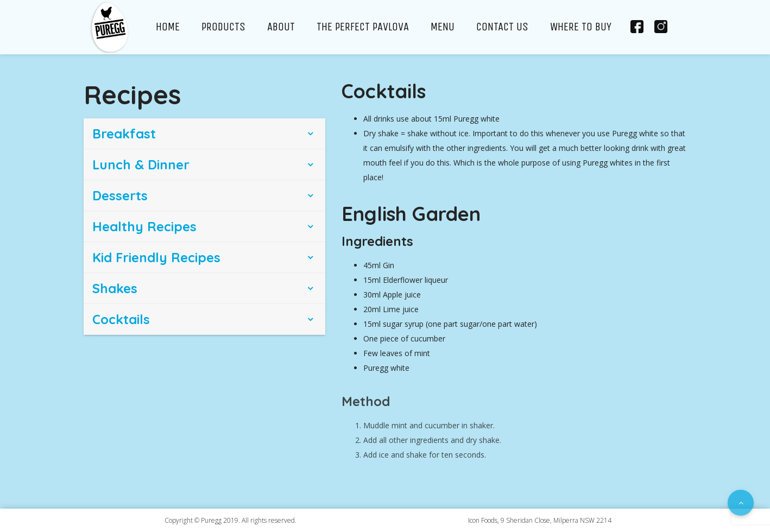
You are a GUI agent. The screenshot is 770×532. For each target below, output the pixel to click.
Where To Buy (581, 27)
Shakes (115, 288)
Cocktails (121, 319)
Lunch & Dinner (141, 164)
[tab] (204, 134)
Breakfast (124, 134)
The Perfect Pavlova (363, 27)
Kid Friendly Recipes (156, 257)
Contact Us (502, 27)
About (281, 27)
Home (168, 27)
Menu (443, 27)
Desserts (120, 195)
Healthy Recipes (144, 226)
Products (223, 27)
